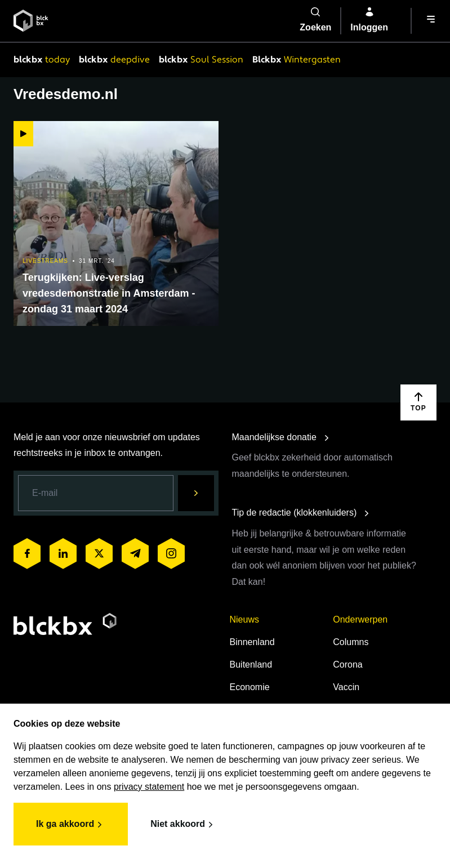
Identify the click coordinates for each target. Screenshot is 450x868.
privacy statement (149, 787)
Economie (250, 687)
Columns (351, 642)
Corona (347, 665)
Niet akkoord (183, 825)
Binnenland (252, 642)
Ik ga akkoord (71, 825)
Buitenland (251, 665)
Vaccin (346, 687)
